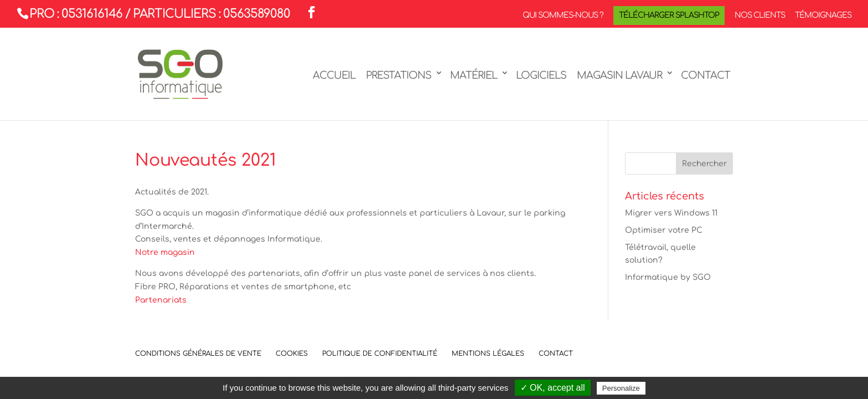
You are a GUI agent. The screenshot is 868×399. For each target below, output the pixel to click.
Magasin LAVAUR (619, 75)
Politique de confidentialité (380, 354)
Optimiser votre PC (664, 230)
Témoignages (823, 16)
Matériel (474, 75)
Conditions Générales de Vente (198, 354)
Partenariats (161, 300)
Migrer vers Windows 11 (671, 213)
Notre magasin (165, 252)
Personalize (621, 388)
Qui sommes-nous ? (563, 16)
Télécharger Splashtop (669, 15)
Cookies (292, 354)
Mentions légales (488, 354)
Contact (706, 75)
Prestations (399, 75)
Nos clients (760, 16)
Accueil (334, 75)
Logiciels (541, 75)
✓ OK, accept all (553, 388)
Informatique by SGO (668, 277)
